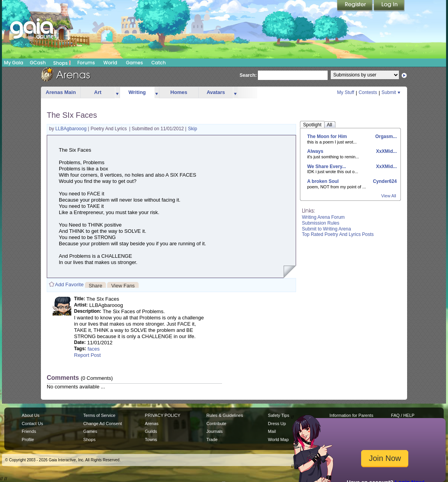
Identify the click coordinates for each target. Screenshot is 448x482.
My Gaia (13, 63)
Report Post (87, 355)
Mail (272, 431)
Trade (212, 439)
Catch (159, 63)
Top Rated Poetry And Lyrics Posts (338, 234)
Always (315, 151)
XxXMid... (386, 151)
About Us (31, 415)
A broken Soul (323, 181)
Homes (179, 92)
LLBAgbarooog (71, 129)
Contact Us (33, 424)
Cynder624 (384, 181)
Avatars (216, 92)
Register (355, 6)
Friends (29, 431)
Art (98, 92)
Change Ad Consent (103, 424)
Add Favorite (69, 284)
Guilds (151, 431)
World (110, 63)
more (117, 93)
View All (389, 196)
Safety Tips (279, 415)
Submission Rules (321, 223)
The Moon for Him (327, 136)
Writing (137, 92)
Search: (248, 75)
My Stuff (346, 92)
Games (134, 63)
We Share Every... (327, 167)
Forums (86, 63)
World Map (278, 439)
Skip (193, 129)
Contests (368, 92)
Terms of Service (99, 415)
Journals (215, 431)
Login (389, 6)
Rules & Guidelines (225, 415)
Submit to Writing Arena (326, 229)
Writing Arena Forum (323, 217)
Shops (62, 63)
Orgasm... (385, 136)
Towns (151, 439)
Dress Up (277, 424)
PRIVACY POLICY (163, 415)
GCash (38, 63)
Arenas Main (61, 92)
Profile (28, 439)
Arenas (152, 424)
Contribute (216, 424)
